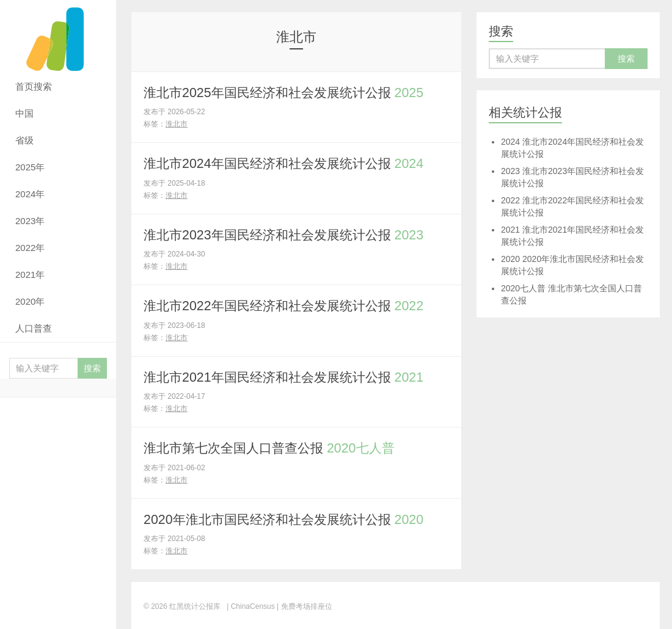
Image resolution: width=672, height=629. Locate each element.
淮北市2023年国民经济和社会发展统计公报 (290, 234)
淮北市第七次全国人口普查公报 (275, 447)
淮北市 (177, 124)
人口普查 (34, 328)
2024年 (30, 194)
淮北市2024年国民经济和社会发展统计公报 (290, 163)
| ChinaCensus (251, 605)
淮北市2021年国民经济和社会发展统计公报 (290, 376)
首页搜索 (34, 86)
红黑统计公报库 (58, 37)
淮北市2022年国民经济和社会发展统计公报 (290, 305)
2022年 (30, 248)
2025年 (30, 167)
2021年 (30, 275)
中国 (24, 113)
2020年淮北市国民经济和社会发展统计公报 (290, 518)
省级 (24, 140)
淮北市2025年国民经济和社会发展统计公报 (290, 93)
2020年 (30, 301)
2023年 (30, 221)
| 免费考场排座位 (304, 605)
